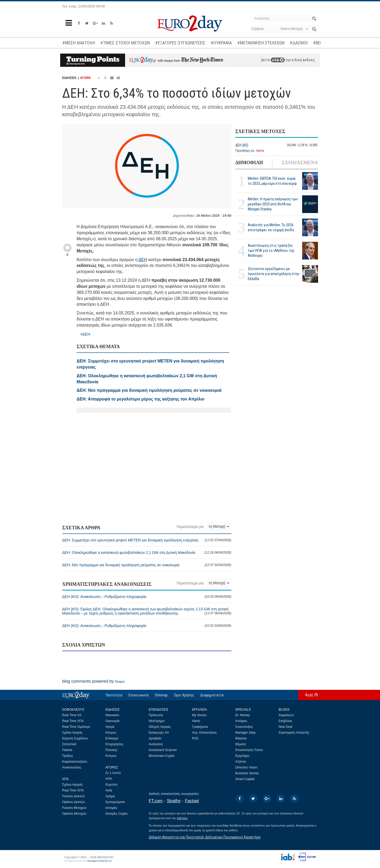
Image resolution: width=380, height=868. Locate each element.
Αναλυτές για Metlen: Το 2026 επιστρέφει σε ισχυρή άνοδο (271, 227)
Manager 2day (246, 733)
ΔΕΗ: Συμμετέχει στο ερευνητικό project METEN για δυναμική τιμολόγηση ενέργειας (147, 540)
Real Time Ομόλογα (76, 727)
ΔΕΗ (143, 260)
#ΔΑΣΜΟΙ (299, 43)
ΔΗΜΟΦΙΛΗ (249, 163)
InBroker (182, 818)
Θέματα (241, 744)
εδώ (278, 60)
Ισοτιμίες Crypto (117, 814)
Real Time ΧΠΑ (73, 721)
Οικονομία (113, 721)
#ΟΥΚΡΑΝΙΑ (221, 43)
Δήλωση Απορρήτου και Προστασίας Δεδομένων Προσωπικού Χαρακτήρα (205, 837)
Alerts (260, 151)
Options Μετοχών (74, 814)
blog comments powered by (94, 681)
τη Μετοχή (219, 526)
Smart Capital (245, 779)
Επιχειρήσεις (115, 744)
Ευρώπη (112, 785)
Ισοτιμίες (111, 808)
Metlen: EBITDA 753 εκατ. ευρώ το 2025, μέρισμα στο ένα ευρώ (272, 181)
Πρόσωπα (156, 715)
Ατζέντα (241, 762)
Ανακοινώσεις (72, 767)
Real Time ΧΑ (72, 715)
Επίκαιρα (112, 738)
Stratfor (174, 801)
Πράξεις (68, 756)
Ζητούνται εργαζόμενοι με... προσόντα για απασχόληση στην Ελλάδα (274, 274)
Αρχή (309, 695)
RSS (195, 738)
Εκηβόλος (286, 721)
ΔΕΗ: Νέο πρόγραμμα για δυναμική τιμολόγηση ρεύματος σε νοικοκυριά (147, 565)
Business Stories (247, 773)
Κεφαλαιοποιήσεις (75, 762)
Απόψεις (241, 721)
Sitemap (161, 695)
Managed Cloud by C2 (99, 861)
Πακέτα (67, 750)
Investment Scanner (163, 750)
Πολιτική (111, 750)
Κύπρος (111, 756)
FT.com (156, 801)
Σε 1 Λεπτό (113, 773)
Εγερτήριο (243, 756)
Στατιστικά (69, 744)
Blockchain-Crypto (162, 756)
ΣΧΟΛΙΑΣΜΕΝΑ (300, 163)
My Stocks (199, 715)
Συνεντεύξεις (244, 727)
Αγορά (110, 727)
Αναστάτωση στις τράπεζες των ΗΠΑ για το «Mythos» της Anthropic (271, 251)
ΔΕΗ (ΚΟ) (242, 145)
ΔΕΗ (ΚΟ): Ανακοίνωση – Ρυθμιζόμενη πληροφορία (147, 597)
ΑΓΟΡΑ (85, 78)
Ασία (109, 790)
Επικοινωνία (139, 695)
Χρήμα (110, 796)
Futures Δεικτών (74, 796)
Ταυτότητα (114, 695)
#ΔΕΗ (85, 334)
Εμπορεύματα (115, 802)
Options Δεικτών (74, 802)
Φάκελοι (241, 738)
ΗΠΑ (109, 779)
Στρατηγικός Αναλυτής (294, 733)
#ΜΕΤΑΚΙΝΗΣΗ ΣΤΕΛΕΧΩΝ (261, 43)
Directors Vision (246, 767)
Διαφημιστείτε (212, 695)
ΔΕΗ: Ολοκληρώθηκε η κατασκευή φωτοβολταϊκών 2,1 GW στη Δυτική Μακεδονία (147, 553)
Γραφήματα (200, 727)
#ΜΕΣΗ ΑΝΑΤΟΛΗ (79, 43)
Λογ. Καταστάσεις (205, 733)
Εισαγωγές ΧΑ (159, 733)
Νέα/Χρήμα (157, 721)
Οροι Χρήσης (184, 695)
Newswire (112, 715)
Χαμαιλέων (286, 715)
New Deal (286, 727)
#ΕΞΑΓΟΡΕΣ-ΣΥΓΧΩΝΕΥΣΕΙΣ (180, 43)
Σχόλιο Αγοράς (73, 733)
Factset (192, 801)
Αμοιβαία (155, 738)
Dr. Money (243, 715)
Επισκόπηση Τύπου (249, 750)
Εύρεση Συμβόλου (75, 738)
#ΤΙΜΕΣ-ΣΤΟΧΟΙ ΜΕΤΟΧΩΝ (125, 43)
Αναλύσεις (156, 744)
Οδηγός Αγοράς (160, 727)
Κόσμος (111, 733)
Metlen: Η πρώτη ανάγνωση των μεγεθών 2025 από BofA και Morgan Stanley (273, 204)
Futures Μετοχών (74, 808)
